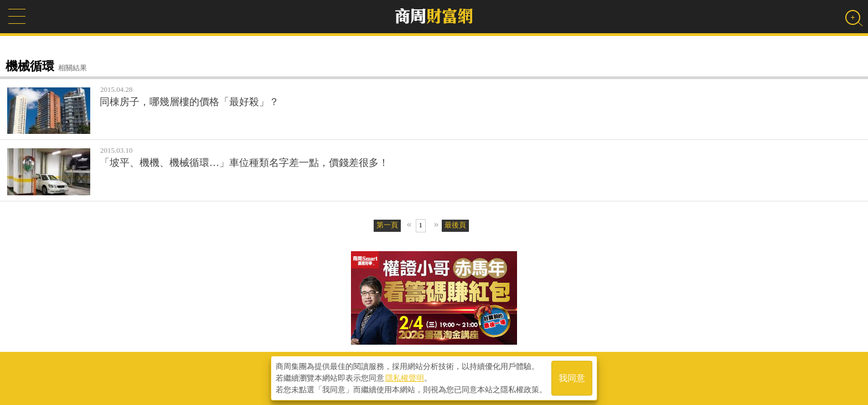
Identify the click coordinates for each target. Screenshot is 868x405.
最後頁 (455, 225)
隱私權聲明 (405, 378)
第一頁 (387, 225)
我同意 (572, 378)
